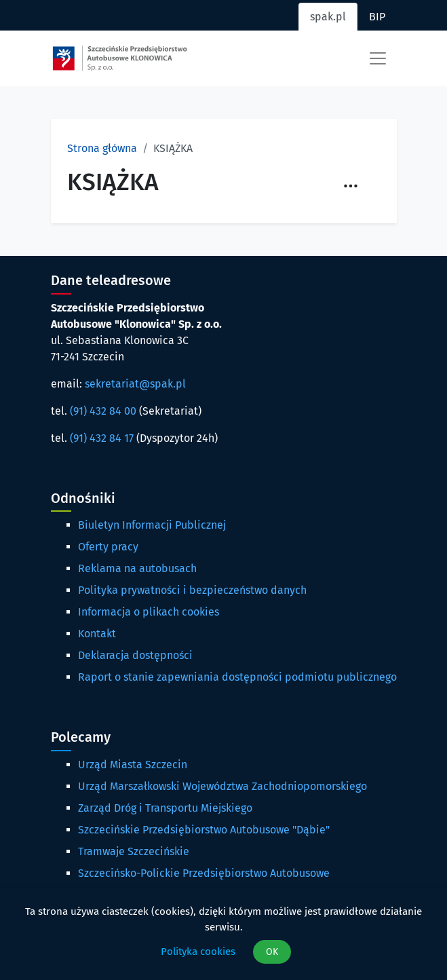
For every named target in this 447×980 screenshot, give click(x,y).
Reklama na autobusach (137, 568)
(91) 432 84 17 (102, 438)
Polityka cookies (198, 951)
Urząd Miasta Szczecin (133, 765)
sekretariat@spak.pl (135, 384)
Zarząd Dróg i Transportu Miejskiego (165, 808)
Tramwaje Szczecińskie (134, 851)
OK (272, 952)
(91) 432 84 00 (103, 411)
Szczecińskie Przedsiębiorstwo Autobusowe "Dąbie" (204, 830)
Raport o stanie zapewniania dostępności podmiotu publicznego (237, 677)
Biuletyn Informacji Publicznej (152, 525)
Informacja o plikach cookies (149, 612)
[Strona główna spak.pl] (120, 58)
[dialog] (223, 934)
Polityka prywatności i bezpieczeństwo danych (192, 590)
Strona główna (102, 148)
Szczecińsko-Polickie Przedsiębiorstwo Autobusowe (204, 873)
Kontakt (97, 634)
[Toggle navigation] (378, 58)
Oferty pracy (108, 547)
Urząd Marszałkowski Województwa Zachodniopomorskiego (222, 786)
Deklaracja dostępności (135, 655)
